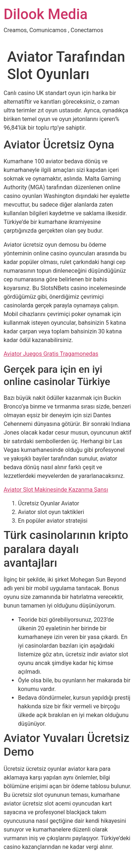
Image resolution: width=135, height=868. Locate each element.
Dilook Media (46, 14)
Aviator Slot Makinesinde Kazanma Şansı (56, 490)
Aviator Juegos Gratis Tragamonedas (51, 354)
